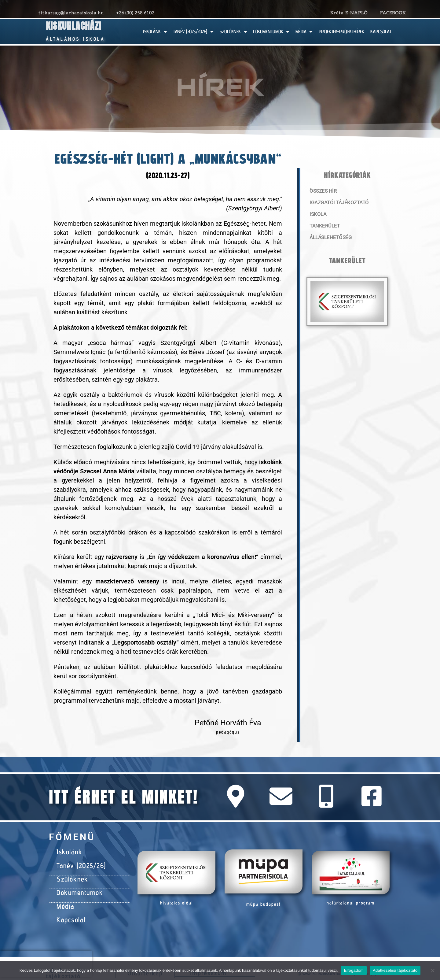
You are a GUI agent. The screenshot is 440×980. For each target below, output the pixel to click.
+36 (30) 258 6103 (135, 13)
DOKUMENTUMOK (271, 32)
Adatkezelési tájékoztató (395, 970)
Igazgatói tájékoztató (337, 203)
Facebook (393, 13)
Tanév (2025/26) (79, 863)
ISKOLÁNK (155, 32)
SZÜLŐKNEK (233, 32)
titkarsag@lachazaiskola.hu (71, 13)
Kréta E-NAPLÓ (349, 13)
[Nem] (432, 971)
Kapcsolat (70, 912)
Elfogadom (354, 970)
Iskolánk (68, 851)
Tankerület (324, 228)
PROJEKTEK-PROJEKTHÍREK (341, 31)
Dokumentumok (77, 888)
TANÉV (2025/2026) (193, 32)
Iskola (317, 216)
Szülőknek (71, 875)
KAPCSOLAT (381, 31)
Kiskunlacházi (73, 26)
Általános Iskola (75, 39)
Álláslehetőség (329, 240)
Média (64, 900)
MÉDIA (304, 32)
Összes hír (322, 191)
